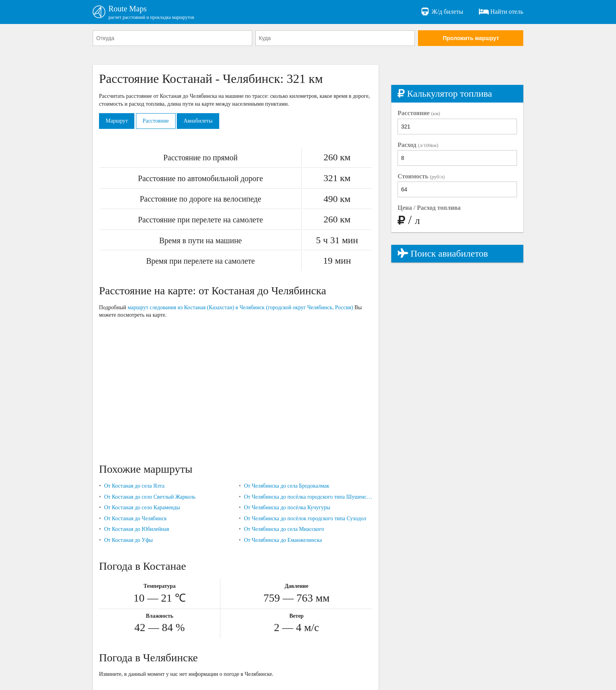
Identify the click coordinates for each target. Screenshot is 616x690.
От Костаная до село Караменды (142, 507)
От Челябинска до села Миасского (284, 529)
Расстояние (156, 121)
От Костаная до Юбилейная (137, 529)
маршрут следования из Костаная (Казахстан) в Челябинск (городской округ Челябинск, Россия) (240, 307)
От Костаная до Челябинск (136, 518)
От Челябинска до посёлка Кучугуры (287, 507)
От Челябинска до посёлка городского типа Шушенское (308, 497)
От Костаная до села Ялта (134, 486)
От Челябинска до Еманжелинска (283, 540)
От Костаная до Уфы (128, 540)
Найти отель (501, 12)
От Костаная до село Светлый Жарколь (150, 497)
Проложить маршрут (471, 38)
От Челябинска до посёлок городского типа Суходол (305, 518)
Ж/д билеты (442, 12)
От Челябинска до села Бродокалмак (287, 486)
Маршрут (117, 121)
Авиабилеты (198, 121)
